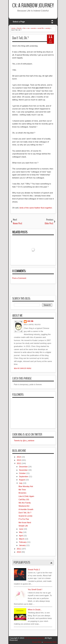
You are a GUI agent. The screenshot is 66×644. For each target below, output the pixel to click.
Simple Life (23, 526)
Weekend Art (24, 506)
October (22, 473)
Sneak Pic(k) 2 (34, 570)
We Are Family (25, 503)
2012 (19, 463)
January (22, 545)
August (22, 480)
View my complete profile (23, 368)
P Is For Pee (24, 519)
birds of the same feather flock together (36, 208)
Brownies (22, 493)
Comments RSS (50, 642)
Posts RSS (37, 642)
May (21, 532)
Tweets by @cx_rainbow (24, 441)
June (21, 529)
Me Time (22, 490)
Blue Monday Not (26, 486)
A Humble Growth (26, 509)
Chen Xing (30, 321)
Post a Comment (19, 278)
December (23, 467)
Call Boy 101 (24, 499)
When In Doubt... (35, 610)
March (22, 539)
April (21, 536)
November (23, 470)
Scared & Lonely (25, 516)
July (21, 483)
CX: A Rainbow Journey (33, 6)
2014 (19, 457)
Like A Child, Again (26, 496)
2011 (19, 549)
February (23, 542)
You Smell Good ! (35, 589)
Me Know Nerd (25, 522)
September (24, 476)
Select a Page (19, 22)
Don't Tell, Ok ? (20, 38)
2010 (19, 552)
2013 (19, 460)
